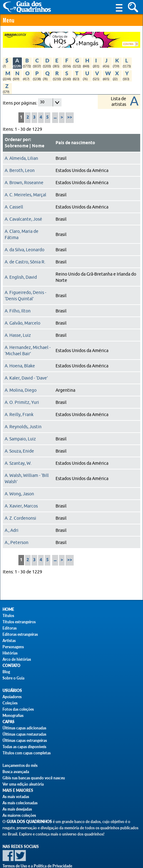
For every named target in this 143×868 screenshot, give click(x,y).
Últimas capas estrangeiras (25, 740)
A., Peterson (17, 542)
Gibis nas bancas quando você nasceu (34, 778)
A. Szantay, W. (18, 463)
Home (8, 609)
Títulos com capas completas (27, 753)
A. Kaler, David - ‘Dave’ (26, 378)
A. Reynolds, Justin (23, 427)
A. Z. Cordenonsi (20, 518)
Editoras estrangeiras (20, 634)
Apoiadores (12, 697)
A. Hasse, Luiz (18, 335)
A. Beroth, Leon (20, 170)
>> (70, 118)
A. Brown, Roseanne (24, 183)
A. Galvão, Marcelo (22, 323)
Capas (8, 722)
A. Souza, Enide (19, 451)
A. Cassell (14, 207)
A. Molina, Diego (21, 390)
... (55, 118)
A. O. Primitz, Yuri (22, 402)
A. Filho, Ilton (18, 311)
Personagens (13, 647)
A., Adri (12, 530)
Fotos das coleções (18, 709)
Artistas (9, 641)
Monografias (13, 716)
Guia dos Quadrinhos (29, 822)
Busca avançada (16, 772)
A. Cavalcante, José (23, 219)
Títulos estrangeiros (19, 622)
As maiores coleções (19, 815)
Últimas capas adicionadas (24, 728)
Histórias (10, 653)
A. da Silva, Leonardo (25, 250)
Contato (11, 666)
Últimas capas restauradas (24, 734)
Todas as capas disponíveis (24, 747)
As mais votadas (16, 797)
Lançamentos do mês (20, 765)
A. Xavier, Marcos (21, 506)
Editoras (10, 628)
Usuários (12, 691)
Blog (6, 672)
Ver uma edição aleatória (23, 784)
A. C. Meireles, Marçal (25, 195)
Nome (38, 146)
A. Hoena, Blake (20, 366)
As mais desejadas (17, 809)
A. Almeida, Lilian (21, 158)
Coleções (10, 703)
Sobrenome (17, 146)
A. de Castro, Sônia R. (25, 262)
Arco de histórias (17, 659)
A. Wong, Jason (19, 494)
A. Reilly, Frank (19, 414)
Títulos (8, 616)
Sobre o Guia (13, 678)
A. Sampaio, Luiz (20, 439)
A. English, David (21, 277)
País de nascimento (75, 143)
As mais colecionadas (20, 803)
